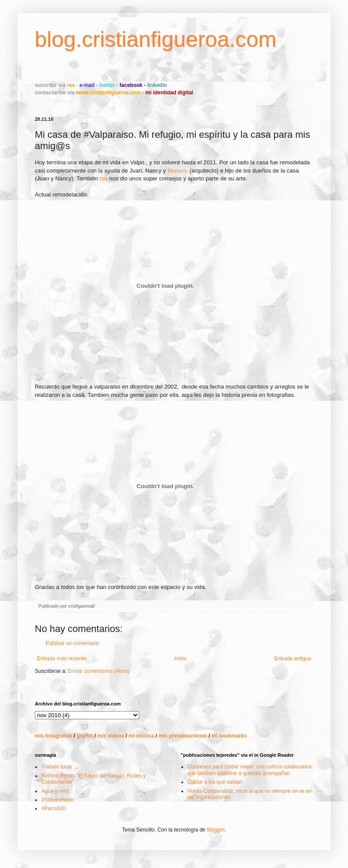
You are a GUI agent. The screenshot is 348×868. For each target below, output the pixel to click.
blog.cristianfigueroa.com (156, 40)
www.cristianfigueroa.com (109, 93)
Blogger (216, 830)
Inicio (181, 658)
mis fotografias (54, 736)
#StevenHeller (58, 800)
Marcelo (178, 171)
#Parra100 (54, 808)
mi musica (141, 736)
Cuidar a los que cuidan (215, 782)
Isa (104, 178)
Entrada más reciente (62, 658)
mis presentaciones (183, 736)
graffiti (85, 736)
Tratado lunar (57, 767)
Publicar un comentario (72, 643)
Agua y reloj (55, 791)
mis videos (110, 736)
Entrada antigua (293, 658)
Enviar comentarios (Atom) (99, 671)
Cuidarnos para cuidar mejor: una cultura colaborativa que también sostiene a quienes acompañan (250, 770)
